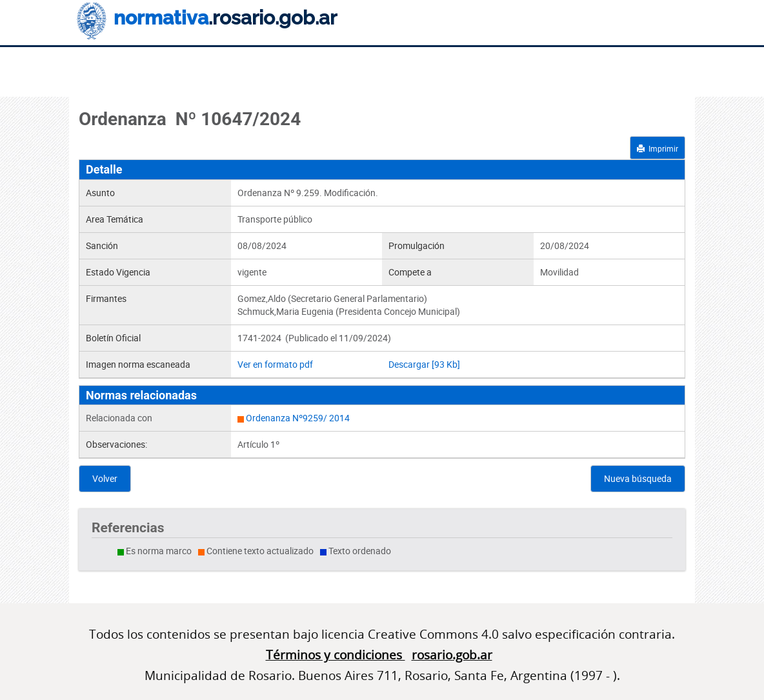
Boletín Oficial (113, 338)
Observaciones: (116, 444)
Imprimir (658, 148)
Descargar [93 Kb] (424, 364)
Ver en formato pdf (275, 364)
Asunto (100, 193)
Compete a (410, 272)
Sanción (102, 245)
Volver (105, 478)
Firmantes (106, 298)
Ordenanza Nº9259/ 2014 (298, 418)
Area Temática (115, 219)
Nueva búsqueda (638, 478)
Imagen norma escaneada (138, 364)
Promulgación (417, 245)
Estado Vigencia (118, 272)
